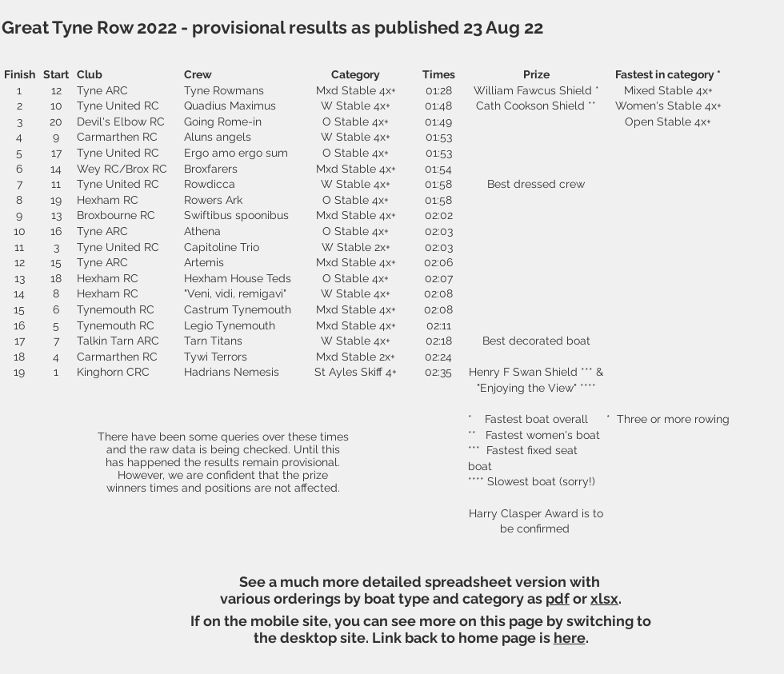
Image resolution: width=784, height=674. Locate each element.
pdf (558, 598)
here (570, 638)
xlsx (604, 598)
